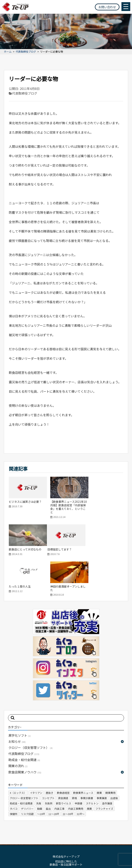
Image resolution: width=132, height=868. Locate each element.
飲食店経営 (63, 753)
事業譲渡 (102, 758)
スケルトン (92, 764)
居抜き (50, 753)
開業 (99, 753)
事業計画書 (87, 758)
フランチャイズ (104, 769)
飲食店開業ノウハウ (25, 732)
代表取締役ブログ (26, 52)
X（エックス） (18, 753)
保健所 (14, 774)
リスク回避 (27, 774)
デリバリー (27, 769)
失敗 (39, 764)
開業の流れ (18, 726)
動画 (40, 769)
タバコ (14, 769)
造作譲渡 (107, 764)
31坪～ (81, 774)
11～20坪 (54, 774)
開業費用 (110, 753)
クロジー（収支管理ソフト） (31, 708)
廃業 (89, 769)
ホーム (8, 52)
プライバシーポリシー (76, 839)
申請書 (79, 764)
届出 (48, 769)
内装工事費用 (76, 769)
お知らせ (17, 702)
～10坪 (41, 774)
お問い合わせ (107, 7)
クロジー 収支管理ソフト (24, 758)
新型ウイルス (64, 764)
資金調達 (63, 758)
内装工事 (59, 769)
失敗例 (49, 764)
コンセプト (48, 758)
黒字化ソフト (20, 696)
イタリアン (36, 753)
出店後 (114, 758)
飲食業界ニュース (83, 753)
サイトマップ (51, 839)
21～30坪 (68, 774)
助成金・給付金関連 (24, 720)
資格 (74, 758)
